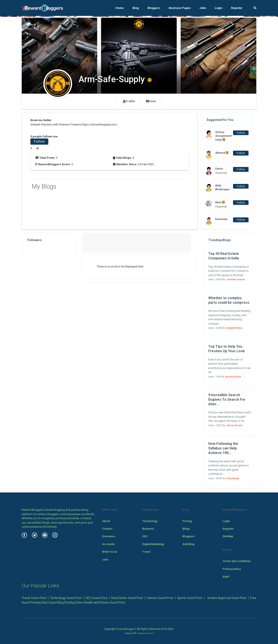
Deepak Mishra (235, 328)
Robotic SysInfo (143, 633)
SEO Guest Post (96, 598)
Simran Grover (235, 425)
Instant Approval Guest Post (227, 598)
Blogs (186, 529)
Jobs (203, 8)
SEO (145, 536)
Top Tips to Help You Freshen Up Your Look (227, 349)
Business (148, 529)
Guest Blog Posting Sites (66, 602)
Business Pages (180, 8)
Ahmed (222, 153)
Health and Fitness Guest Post (105, 602)
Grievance (109, 536)
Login (219, 8)
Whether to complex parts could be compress (229, 300)
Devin (219, 169)
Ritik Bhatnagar (223, 187)
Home (120, 8)
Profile (129, 101)
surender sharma (236, 279)
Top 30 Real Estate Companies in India (224, 256)
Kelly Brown (233, 478)
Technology (150, 521)
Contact (107, 529)
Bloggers (154, 8)
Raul (220, 202)
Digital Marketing (153, 544)
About (106, 521)
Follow (39, 141)
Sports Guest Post (190, 598)
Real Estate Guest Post (127, 598)
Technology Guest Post (66, 598)
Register (237, 8)
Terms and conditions (237, 561)
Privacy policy (232, 569)
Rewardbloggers (126, 629)
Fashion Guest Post (160, 598)
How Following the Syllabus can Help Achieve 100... (223, 448)
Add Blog (188, 544)
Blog (136, 8)
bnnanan (221, 219)
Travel (146, 552)
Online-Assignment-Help (224, 136)
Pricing (187, 521)
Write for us (110, 552)
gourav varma (233, 377)
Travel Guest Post (34, 598)
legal (226, 576)
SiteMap (228, 536)
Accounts (108, 544)
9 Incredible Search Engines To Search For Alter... (227, 400)
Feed (151, 101)
